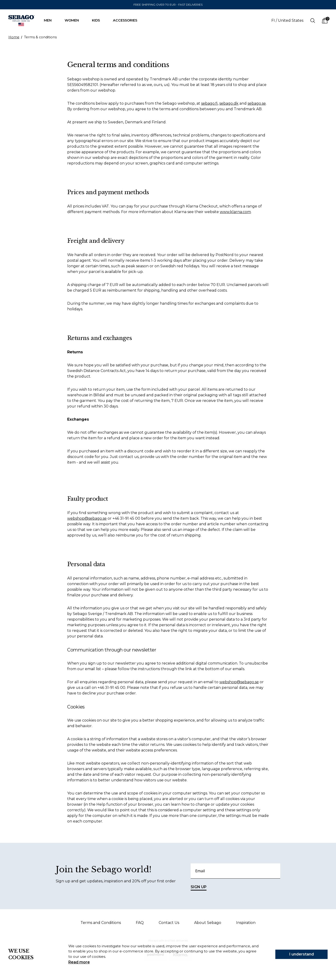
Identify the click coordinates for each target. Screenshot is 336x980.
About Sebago (208, 923)
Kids (98, 20)
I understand (302, 954)
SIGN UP (199, 888)
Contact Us (169, 923)
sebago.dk (229, 103)
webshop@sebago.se (87, 518)
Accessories (127, 20)
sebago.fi (209, 103)
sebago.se (257, 103)
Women (74, 20)
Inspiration (246, 923)
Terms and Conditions (101, 923)
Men (50, 20)
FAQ (140, 923)
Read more (79, 962)
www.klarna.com (235, 212)
